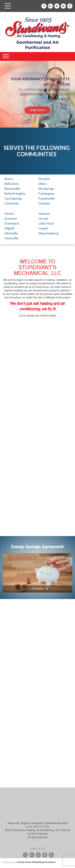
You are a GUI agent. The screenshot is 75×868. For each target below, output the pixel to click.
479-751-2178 (41, 839)
